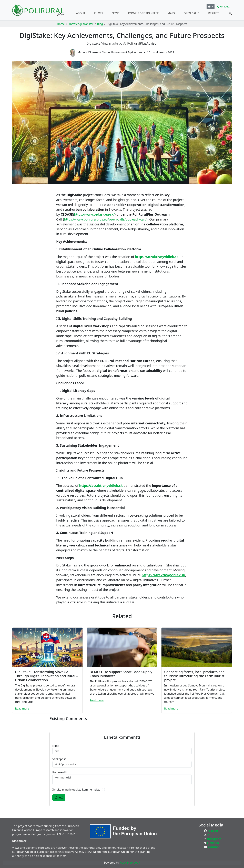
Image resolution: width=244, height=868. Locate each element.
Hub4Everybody (130, 863)
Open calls (192, 13)
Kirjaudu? (223, 7)
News (116, 13)
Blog (100, 24)
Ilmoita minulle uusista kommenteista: (77, 790)
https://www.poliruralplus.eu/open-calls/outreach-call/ (105, 219)
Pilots (99, 13)
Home (61, 24)
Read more (22, 709)
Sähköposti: (60, 759)
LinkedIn (213, 843)
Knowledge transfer (143, 13)
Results (214, 13)
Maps (171, 13)
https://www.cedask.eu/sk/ (94, 214)
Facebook (214, 831)
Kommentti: (60, 772)
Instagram (214, 839)
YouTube (213, 847)
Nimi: (56, 746)
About (81, 13)
